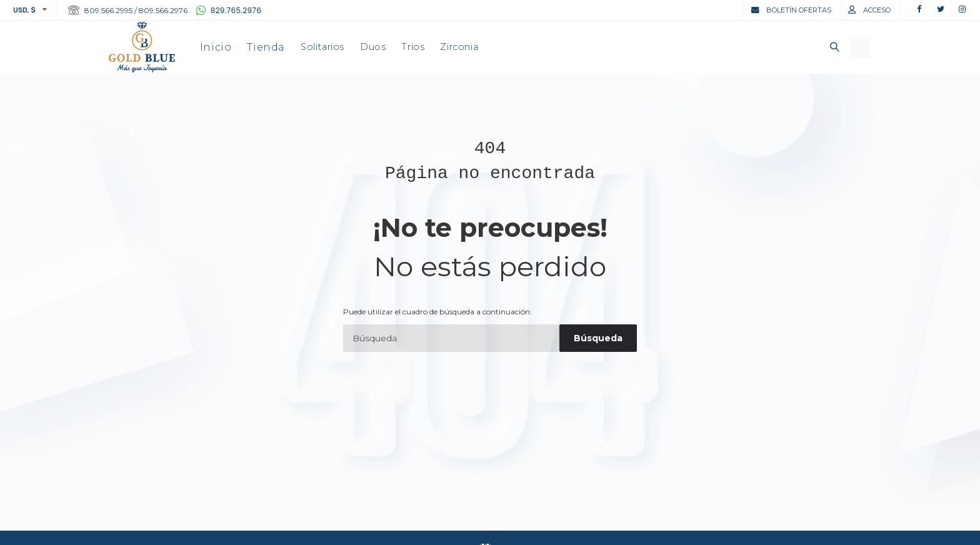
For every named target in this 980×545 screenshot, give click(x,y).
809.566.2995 (108, 10)
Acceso (877, 10)
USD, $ (24, 10)
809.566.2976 (163, 10)
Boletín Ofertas (799, 10)
